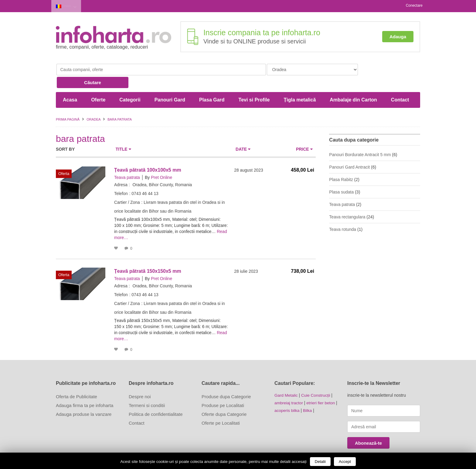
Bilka (308, 395)
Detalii (320, 462)
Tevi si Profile (254, 86)
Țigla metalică (300, 86)
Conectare (414, 5)
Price (304, 135)
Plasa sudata (341, 178)
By (147, 163)
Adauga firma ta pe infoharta (85, 391)
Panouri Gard (170, 86)
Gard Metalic (286, 381)
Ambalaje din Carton (353, 86)
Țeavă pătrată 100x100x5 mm (148, 156)
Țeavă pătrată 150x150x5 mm (148, 257)
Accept (345, 462)
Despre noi (140, 382)
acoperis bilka (287, 395)
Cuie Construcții (317, 381)
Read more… (148, 223)
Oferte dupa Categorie (224, 400)
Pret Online (161, 163)
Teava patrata (127, 163)
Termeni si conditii (147, 391)
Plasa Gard (212, 86)
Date (243, 135)
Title (123, 135)
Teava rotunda (343, 215)
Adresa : (122, 170)
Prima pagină (68, 105)
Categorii (130, 86)
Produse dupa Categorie (226, 382)
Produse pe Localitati (223, 391)
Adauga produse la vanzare (84, 400)
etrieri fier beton (322, 388)
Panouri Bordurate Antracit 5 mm (360, 140)
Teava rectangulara (347, 203)
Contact (400, 86)
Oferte (98, 86)
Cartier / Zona (127, 188)
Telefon (121, 179)
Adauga (398, 36)
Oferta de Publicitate (76, 382)
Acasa (70, 86)
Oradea (71, 6)
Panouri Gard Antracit (349, 153)
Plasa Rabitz (341, 165)
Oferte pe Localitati (221, 409)
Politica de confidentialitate (156, 400)
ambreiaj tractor (289, 388)
